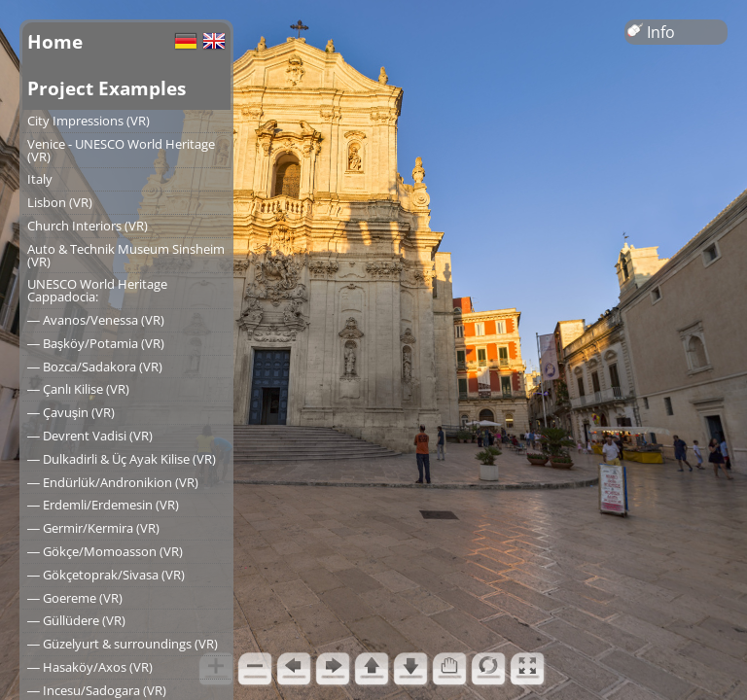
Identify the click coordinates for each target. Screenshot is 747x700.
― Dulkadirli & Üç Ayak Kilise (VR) (122, 459)
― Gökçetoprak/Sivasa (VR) (106, 575)
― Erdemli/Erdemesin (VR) (103, 505)
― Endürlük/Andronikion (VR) (113, 482)
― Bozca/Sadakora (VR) (95, 367)
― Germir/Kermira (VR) (93, 528)
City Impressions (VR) (89, 121)
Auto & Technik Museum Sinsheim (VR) (126, 255)
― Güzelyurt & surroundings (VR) (123, 644)
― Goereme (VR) (75, 598)
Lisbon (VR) (60, 202)
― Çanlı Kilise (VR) (78, 389)
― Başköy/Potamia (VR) (96, 343)
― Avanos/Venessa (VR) (96, 320)
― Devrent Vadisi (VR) (90, 436)
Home (55, 41)
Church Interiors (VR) (88, 226)
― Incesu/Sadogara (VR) (97, 690)
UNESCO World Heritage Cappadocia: (97, 290)
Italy (40, 179)
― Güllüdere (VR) (76, 620)
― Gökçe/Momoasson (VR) (105, 551)
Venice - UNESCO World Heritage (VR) (121, 150)
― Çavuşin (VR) (71, 412)
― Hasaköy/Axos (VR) (90, 667)
